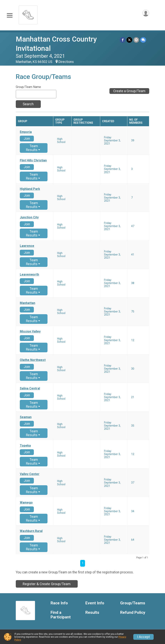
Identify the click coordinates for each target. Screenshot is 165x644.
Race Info (59, 603)
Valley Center (30, 474)
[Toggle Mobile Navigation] (10, 15)
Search (28, 104)
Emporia (26, 132)
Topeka (25, 446)
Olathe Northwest (33, 360)
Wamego (26, 503)
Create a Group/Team (129, 91)
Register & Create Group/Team (47, 584)
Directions (66, 62)
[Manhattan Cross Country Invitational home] (28, 14)
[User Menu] (146, 13)
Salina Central (30, 388)
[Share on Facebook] (123, 40)
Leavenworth (29, 275)
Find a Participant (61, 615)
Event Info (95, 603)
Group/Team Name (28, 87)
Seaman (26, 417)
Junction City (29, 217)
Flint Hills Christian (33, 160)
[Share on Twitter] (130, 40)
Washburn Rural (31, 531)
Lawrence (27, 246)
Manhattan (27, 303)
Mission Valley (30, 332)
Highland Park (30, 189)
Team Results (33, 148)
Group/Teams (133, 603)
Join (27, 139)
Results (92, 613)
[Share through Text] (143, 40)
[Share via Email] (136, 40)
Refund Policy (133, 613)
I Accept (143, 637)
